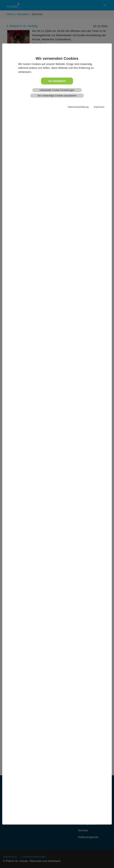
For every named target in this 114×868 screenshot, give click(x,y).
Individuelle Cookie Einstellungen (57, 90)
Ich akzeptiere (57, 81)
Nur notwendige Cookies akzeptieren (57, 96)
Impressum (99, 107)
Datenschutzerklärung (78, 107)
